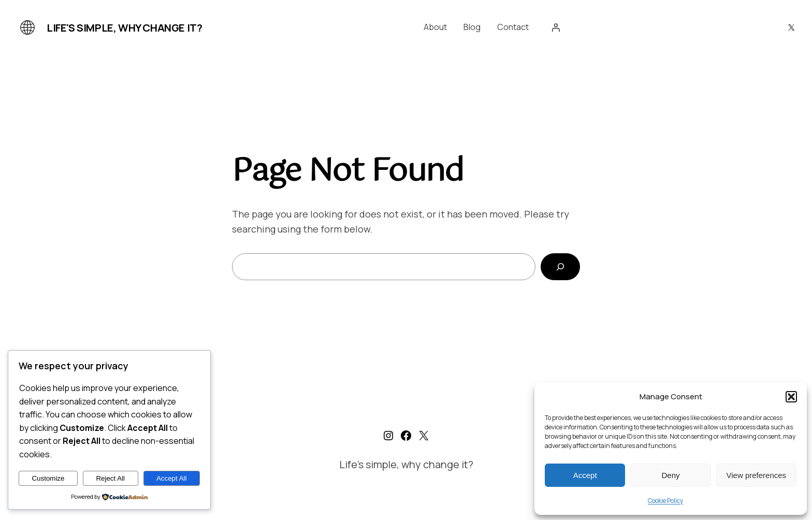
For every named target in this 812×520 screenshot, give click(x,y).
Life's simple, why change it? (124, 28)
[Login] (556, 27)
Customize (48, 478)
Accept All (172, 478)
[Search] (560, 267)
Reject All (110, 478)
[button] (791, 397)
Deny (670, 475)
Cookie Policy (665, 501)
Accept (585, 475)
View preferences (757, 475)
